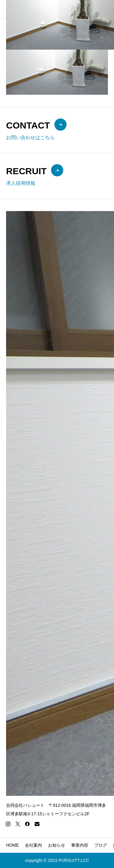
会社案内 (33, 845)
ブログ (101, 845)
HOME (12, 845)
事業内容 (80, 845)
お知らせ (57, 845)
